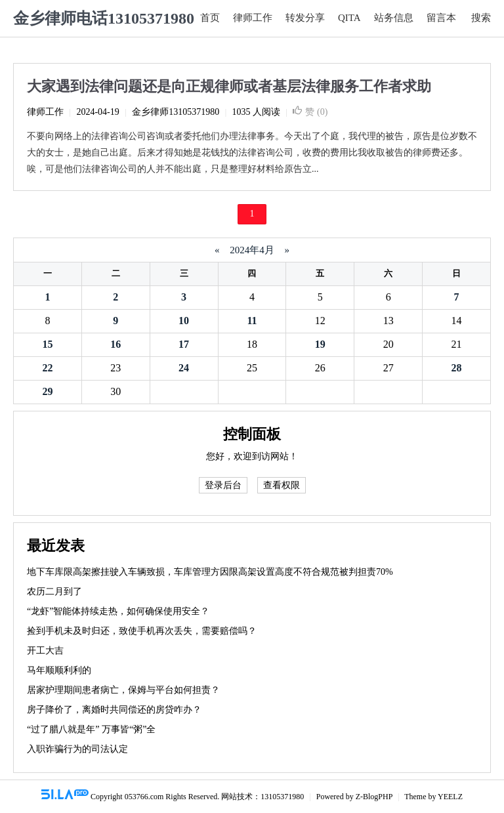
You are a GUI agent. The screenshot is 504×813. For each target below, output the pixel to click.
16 (115, 344)
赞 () (310, 112)
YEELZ (450, 797)
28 (457, 368)
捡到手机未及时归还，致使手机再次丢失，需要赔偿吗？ (142, 631)
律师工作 (253, 18)
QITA (349, 18)
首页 (210, 18)
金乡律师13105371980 (176, 112)
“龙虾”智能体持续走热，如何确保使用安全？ (118, 611)
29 (47, 391)
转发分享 (305, 18)
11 (252, 321)
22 (47, 368)
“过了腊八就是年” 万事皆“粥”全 (91, 729)
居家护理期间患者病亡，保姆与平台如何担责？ (123, 690)
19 (320, 344)
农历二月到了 (54, 592)
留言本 (441, 18)
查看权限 (282, 485)
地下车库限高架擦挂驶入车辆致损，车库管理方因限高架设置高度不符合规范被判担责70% (210, 572)
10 (184, 321)
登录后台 (223, 485)
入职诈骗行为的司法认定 (77, 749)
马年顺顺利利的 (59, 670)
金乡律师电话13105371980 (104, 18)
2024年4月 (252, 250)
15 (47, 344)
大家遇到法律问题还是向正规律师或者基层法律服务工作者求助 (229, 86)
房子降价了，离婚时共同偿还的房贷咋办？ (114, 710)
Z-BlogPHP (374, 797)
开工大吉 (45, 651)
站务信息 (394, 18)
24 (184, 368)
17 (184, 344)
